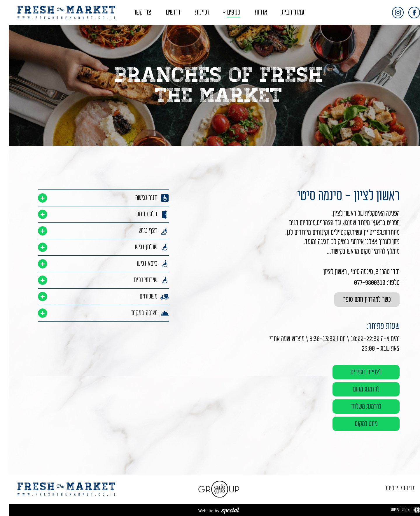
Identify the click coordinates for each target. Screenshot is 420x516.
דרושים (164, 12)
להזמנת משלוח (357, 407)
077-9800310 (361, 283)
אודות (252, 12)
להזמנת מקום (357, 389)
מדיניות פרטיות (392, 488)
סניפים (225, 12)
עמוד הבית (284, 12)
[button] (210, 12)
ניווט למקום (357, 424)
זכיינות (194, 12)
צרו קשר (134, 12)
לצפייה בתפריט (357, 372)
